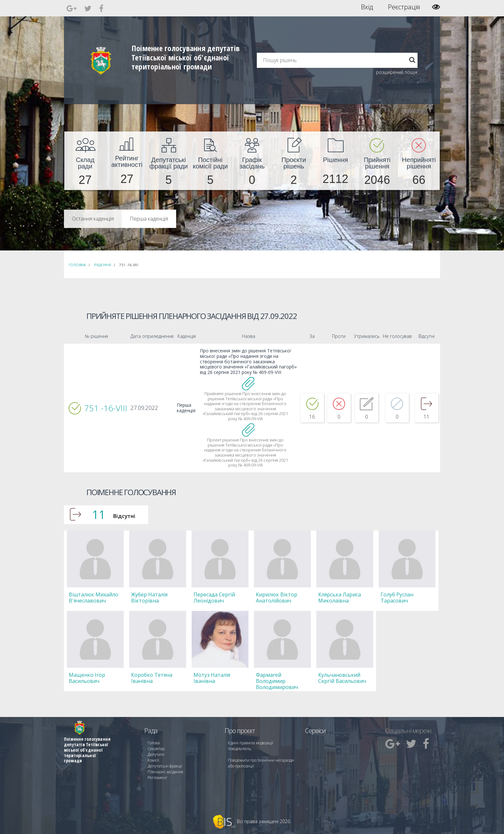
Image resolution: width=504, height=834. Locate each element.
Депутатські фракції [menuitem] (165, 766)
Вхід (367, 7)
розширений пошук (397, 72)
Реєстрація (404, 7)
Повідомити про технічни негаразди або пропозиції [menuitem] (261, 763)
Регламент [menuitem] (157, 778)
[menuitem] (85, 161)
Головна (77, 265)
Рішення (103, 265)
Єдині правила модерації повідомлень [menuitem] (251, 746)
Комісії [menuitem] (153, 760)
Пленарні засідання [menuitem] (165, 772)
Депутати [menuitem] (156, 754)
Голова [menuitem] (154, 743)
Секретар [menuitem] (156, 749)
